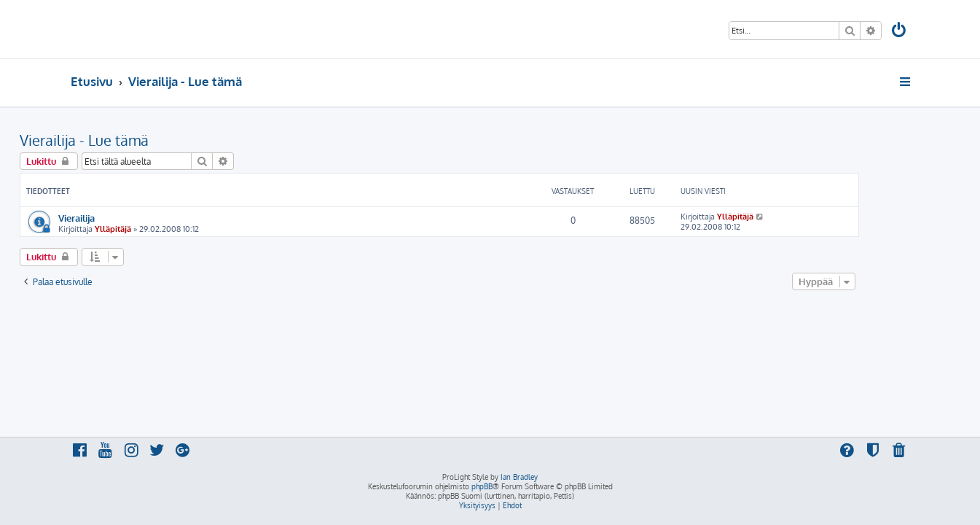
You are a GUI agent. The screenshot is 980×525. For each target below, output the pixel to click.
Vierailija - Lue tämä (135, 140)
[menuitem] (899, 32)
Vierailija (128, 218)
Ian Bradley (519, 477)
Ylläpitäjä (164, 229)
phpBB (482, 486)
